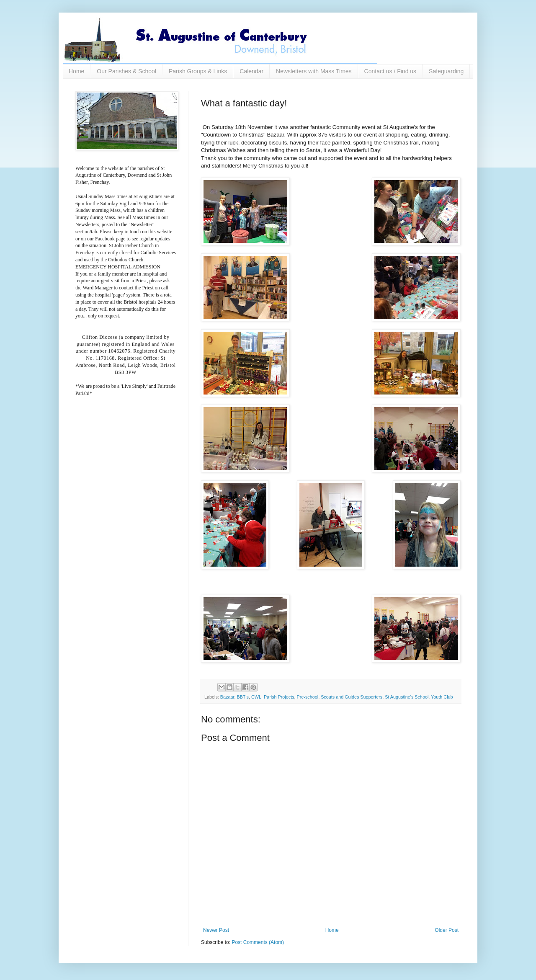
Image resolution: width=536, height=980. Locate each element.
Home (76, 71)
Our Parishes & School (126, 71)
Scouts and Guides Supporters (352, 697)
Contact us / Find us (390, 71)
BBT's (242, 697)
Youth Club (442, 697)
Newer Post (216, 930)
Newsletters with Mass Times (314, 71)
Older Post (447, 930)
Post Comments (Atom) (258, 942)
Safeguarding (446, 71)
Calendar (251, 71)
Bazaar (227, 697)
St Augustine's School (407, 697)
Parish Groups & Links (198, 71)
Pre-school (308, 697)
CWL (256, 697)
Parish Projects (279, 697)
